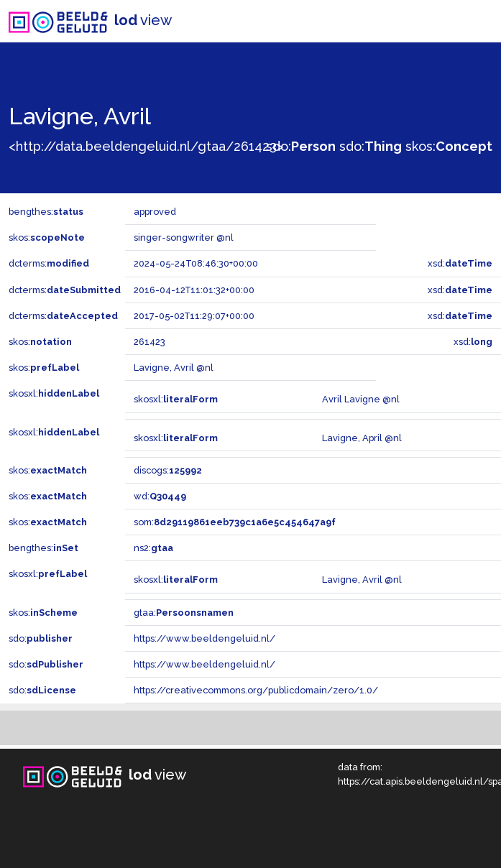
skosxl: (54, 393)
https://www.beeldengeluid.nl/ (204, 638)
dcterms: (49, 263)
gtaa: (184, 613)
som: (235, 522)
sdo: (301, 146)
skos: (449, 146)
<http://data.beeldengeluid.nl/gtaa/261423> (146, 146)
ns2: (153, 548)
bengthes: (46, 212)
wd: (160, 496)
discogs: (168, 470)
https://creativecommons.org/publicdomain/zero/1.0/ (256, 690)
